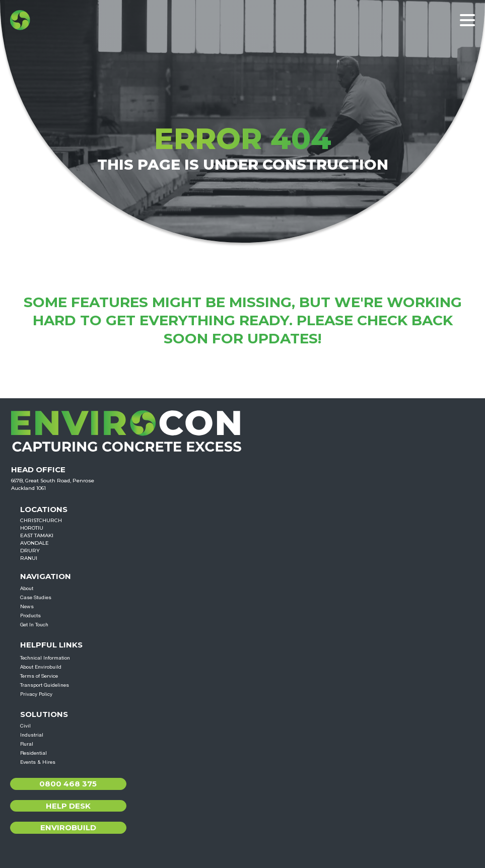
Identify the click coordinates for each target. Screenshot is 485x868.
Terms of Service (39, 676)
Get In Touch (34, 624)
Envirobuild (68, 827)
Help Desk (68, 806)
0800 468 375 (68, 784)
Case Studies (36, 597)
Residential (33, 753)
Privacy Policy (36, 694)
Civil (25, 726)
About (27, 588)
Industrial (32, 735)
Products (30, 615)
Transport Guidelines (45, 685)
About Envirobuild (41, 667)
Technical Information (45, 658)
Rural (27, 744)
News (27, 606)
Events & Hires (38, 762)
